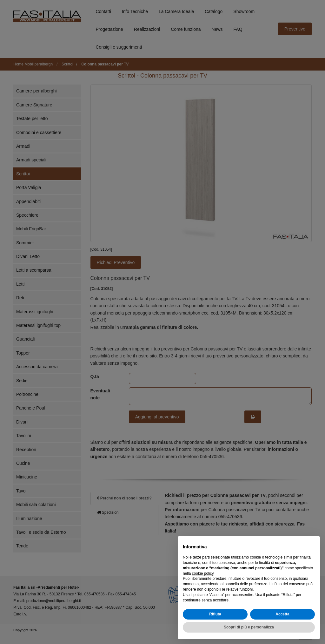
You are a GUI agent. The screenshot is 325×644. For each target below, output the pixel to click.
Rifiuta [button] (215, 614)
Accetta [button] (282, 614)
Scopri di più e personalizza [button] (249, 627)
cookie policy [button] (203, 573)
